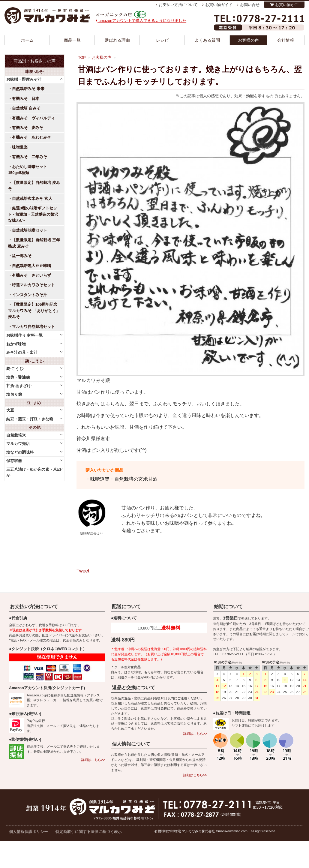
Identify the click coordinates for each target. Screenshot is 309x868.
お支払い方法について (178, 5)
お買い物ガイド (219, 5)
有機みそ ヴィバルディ (33, 118)
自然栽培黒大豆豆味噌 (31, 266)
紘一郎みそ (22, 256)
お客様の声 (248, 40)
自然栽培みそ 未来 (28, 89)
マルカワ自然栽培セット (33, 327)
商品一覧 (72, 40)
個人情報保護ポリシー (28, 832)
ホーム (27, 40)
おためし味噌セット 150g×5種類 (30, 170)
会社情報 (286, 40)
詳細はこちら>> (93, 760)
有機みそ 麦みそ (28, 128)
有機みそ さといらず (31, 275)
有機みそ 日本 (26, 99)
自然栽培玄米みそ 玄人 (32, 198)
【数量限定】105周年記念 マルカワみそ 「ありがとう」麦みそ (34, 311)
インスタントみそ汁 (30, 295)
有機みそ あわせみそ (31, 137)
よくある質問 (207, 40)
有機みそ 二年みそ (30, 157)
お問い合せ (250, 5)
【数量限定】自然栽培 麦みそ (34, 186)
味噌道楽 (100, 479)
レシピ (162, 40)
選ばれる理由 (117, 40)
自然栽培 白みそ (26, 108)
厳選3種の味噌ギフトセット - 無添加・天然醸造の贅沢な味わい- (33, 214)
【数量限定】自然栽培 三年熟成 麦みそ (34, 243)
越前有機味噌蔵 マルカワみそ (47, 16)
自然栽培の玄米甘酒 (136, 479)
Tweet (83, 571)
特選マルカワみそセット (33, 285)
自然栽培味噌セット (30, 230)
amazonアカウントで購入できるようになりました (141, 21)
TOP (82, 58)
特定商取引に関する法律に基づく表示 (89, 832)
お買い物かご (287, 5)
